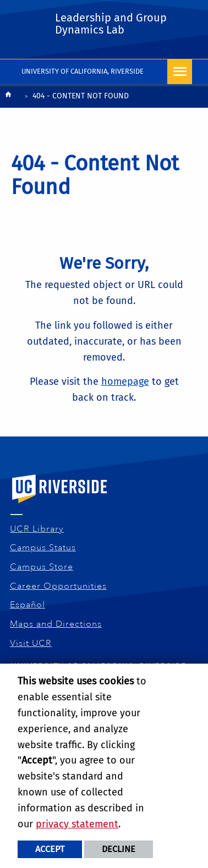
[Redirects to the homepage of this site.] (8, 97)
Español (28, 605)
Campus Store (42, 567)
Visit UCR (31, 643)
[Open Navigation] (180, 72)
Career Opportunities (59, 586)
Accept (50, 849)
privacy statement (77, 824)
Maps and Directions (56, 624)
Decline (119, 849)
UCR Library (37, 529)
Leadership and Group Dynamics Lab (111, 24)
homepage (125, 382)
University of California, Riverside (83, 71)
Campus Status (43, 548)
